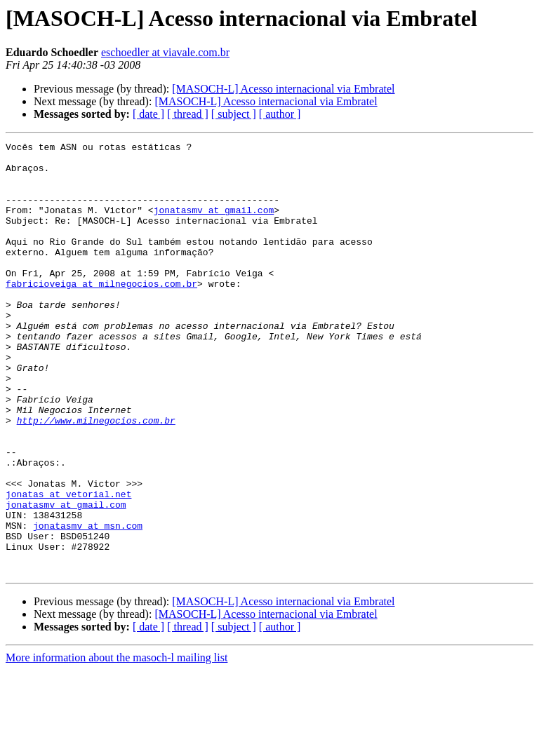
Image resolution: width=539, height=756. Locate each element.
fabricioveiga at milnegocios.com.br (101, 313)
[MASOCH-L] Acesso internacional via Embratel (283, 89)
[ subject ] (234, 114)
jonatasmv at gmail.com (214, 224)
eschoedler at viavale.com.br (165, 52)
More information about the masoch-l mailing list (117, 744)
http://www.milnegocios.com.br (96, 477)
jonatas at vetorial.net (68, 565)
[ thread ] (188, 114)
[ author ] (280, 114)
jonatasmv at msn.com (88, 603)
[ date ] (148, 114)
